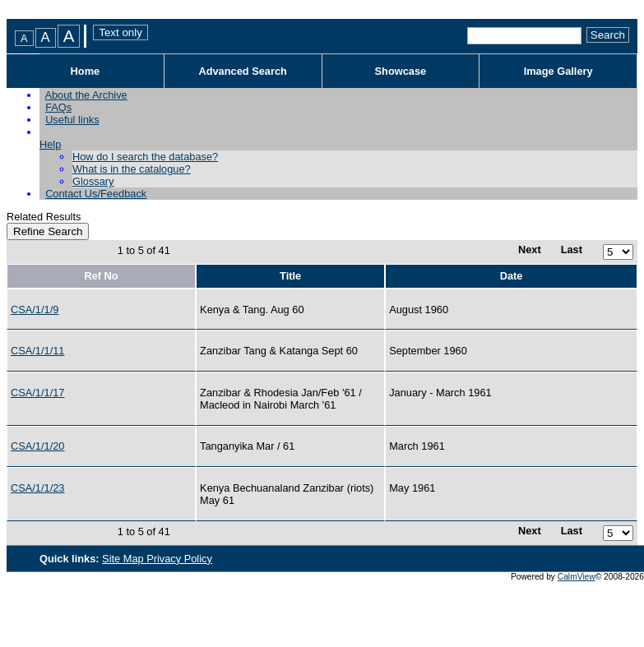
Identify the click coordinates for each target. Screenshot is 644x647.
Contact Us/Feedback (96, 194)
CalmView (577, 577)
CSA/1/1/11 (37, 351)
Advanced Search (242, 71)
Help (50, 144)
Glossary (93, 181)
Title (290, 276)
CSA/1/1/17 (37, 393)
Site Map (124, 559)
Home (86, 71)
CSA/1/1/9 (35, 310)
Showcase (401, 71)
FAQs (58, 107)
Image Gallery (558, 71)
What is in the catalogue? (132, 169)
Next (530, 250)
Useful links (72, 120)
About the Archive (86, 95)
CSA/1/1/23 (37, 488)
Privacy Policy (179, 559)
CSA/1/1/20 (37, 446)
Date (512, 276)
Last (572, 250)
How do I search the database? (145, 157)
